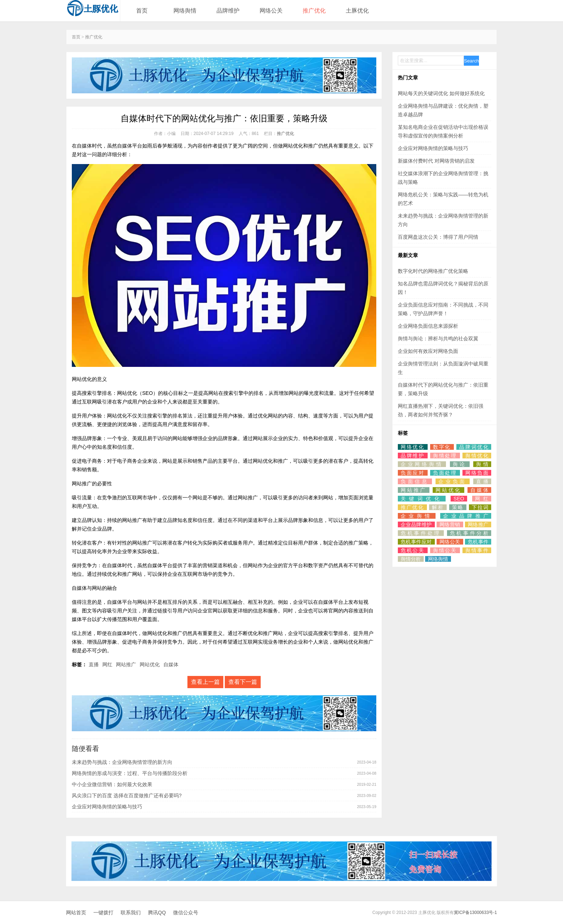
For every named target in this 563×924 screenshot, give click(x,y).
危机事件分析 (469, 533)
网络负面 (477, 473)
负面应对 (413, 473)
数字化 (442, 447)
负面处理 (445, 473)
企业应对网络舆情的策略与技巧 (107, 807)
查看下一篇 (243, 682)
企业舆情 (417, 516)
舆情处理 (445, 456)
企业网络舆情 (422, 464)
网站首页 (76, 913)
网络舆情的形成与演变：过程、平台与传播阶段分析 (130, 773)
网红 (107, 664)
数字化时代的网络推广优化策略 (433, 271)
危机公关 (413, 550)
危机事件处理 (421, 533)
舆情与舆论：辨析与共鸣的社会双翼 (438, 339)
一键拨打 (103, 913)
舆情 (482, 464)
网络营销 (450, 524)
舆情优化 (477, 456)
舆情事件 (477, 550)
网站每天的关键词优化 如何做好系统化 (441, 93)
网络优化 (413, 447)
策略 (458, 507)
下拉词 (480, 507)
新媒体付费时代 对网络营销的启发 (436, 161)
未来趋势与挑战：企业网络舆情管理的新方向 (122, 762)
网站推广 (126, 664)
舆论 (460, 464)
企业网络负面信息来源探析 (428, 326)
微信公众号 (186, 913)
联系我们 (131, 913)
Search (471, 61)
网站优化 (150, 664)
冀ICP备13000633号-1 (475, 913)
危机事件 (478, 542)
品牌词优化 (474, 447)
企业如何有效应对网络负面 (428, 351)
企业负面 (453, 481)
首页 (142, 11)
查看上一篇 (205, 682)
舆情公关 (445, 550)
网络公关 (271, 11)
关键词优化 (422, 499)
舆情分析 (411, 559)
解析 (438, 507)
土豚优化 (357, 11)
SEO (459, 499)
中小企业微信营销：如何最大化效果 (112, 784)
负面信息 (415, 481)
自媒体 (171, 664)
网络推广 (478, 524)
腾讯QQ (157, 913)
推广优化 (314, 11)
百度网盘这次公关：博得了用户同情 (438, 237)
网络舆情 (185, 11)
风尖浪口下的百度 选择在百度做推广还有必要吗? (127, 795)
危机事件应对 (416, 542)
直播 (94, 664)
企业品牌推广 (466, 516)
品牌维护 (228, 11)
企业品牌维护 (416, 524)
